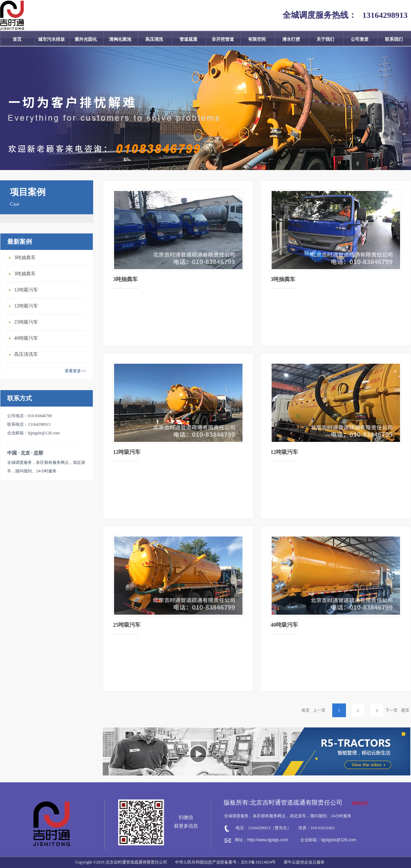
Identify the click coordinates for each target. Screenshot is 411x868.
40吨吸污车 (26, 338)
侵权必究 (360, 803)
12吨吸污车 (26, 290)
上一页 (319, 710)
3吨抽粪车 (25, 258)
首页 (17, 39)
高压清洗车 (26, 354)
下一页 (391, 710)
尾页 (405, 710)
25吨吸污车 (26, 322)
